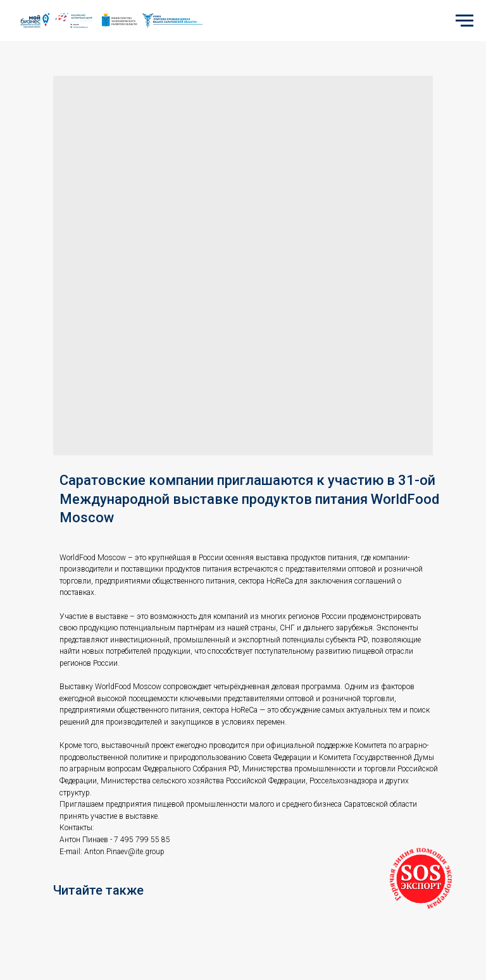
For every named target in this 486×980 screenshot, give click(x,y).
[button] (421, 879)
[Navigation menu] (464, 21)
